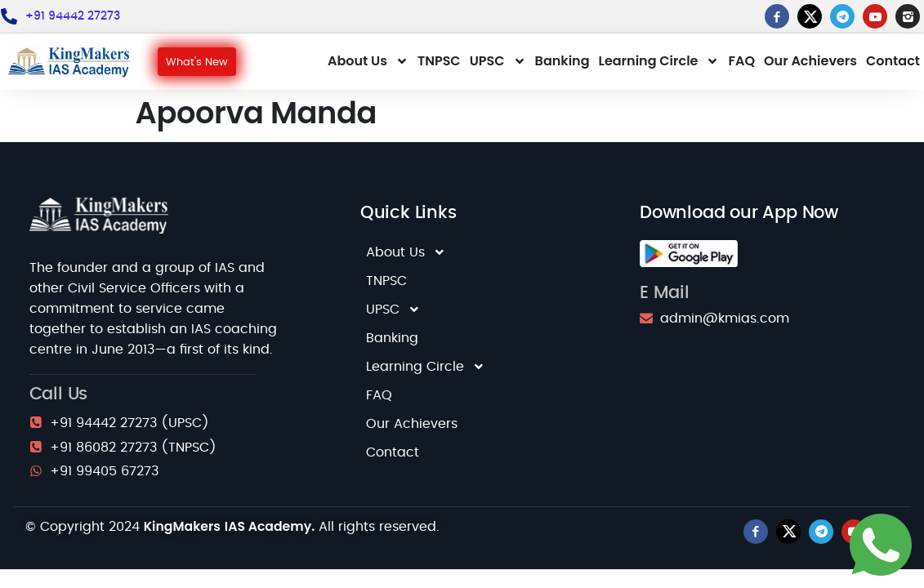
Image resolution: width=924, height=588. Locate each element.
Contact (893, 61)
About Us (368, 61)
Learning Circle (659, 61)
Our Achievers (810, 61)
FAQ (741, 61)
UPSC (498, 61)
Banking (562, 61)
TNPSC (439, 61)
